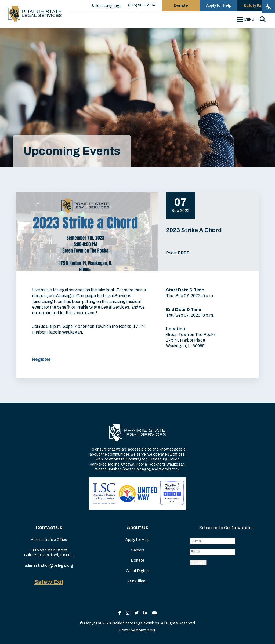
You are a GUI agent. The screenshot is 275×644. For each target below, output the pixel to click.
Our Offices (138, 581)
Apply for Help (137, 540)
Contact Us (49, 528)
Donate (138, 560)
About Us (137, 528)
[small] (120, 613)
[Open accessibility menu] (268, 7)
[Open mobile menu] (247, 20)
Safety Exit (49, 582)
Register (41, 359)
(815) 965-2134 (142, 5)
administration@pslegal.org (49, 566)
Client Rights (137, 571)
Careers (138, 550)
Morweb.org (146, 630)
